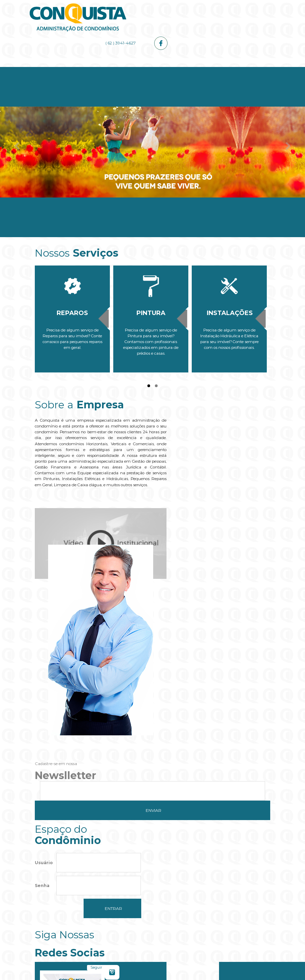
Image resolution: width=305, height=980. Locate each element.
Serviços (133, 69)
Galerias (212, 69)
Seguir (200, 686)
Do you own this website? (121, 880)
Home (54, 69)
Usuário (44, 681)
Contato (251, 69)
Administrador (172, 69)
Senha (42, 704)
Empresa (94, 69)
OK (196, 880)
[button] (152, 900)
